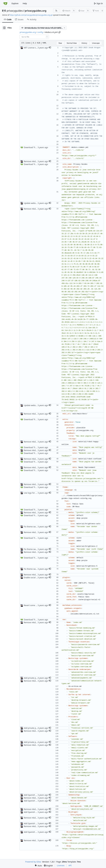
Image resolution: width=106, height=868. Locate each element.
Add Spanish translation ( (35, 795)
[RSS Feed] (56, 11)
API (70, 865)
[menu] (38, 866)
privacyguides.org (36, 11)
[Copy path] (59, 32)
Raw (60, 43)
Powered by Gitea (33, 862)
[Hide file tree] (4, 28)
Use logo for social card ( (35, 493)
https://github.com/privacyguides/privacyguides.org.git (31, 15)
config (40, 32)
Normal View (72, 43)
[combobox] (34, 37)
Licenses (61, 865)
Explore (15, 3)
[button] (50, 48)
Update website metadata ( (36, 203)
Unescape (96, 43)
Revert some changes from (36, 605)
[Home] (5, 3)
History (84, 43)
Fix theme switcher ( (33, 527)
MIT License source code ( (35, 48)
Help (25, 3)
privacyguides (15, 11)
